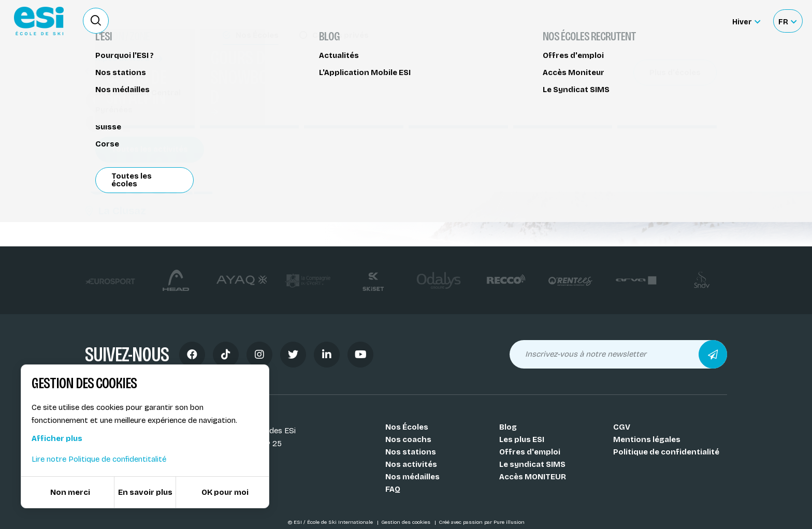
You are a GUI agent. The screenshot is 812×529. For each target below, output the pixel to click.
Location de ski (558, 21)
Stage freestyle (121, 71)
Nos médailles (412, 477)
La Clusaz (115, 211)
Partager (639, 94)
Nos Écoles (407, 427)
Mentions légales (647, 439)
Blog (508, 427)
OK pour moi (225, 492)
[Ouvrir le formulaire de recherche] (96, 21)
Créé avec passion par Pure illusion (482, 522)
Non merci (70, 492)
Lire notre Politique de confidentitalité (99, 459)
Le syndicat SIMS (532, 464)
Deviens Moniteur (483, 21)
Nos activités (411, 464)
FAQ (393, 489)
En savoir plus (145, 492)
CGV (622, 427)
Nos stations (411, 452)
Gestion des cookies (407, 522)
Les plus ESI (522, 439)
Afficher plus (57, 438)
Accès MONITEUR (533, 477)
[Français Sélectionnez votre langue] (787, 21)
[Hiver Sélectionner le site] (746, 21)
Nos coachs (408, 439)
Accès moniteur (686, 22)
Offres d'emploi (530, 452)
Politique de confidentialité (666, 452)
